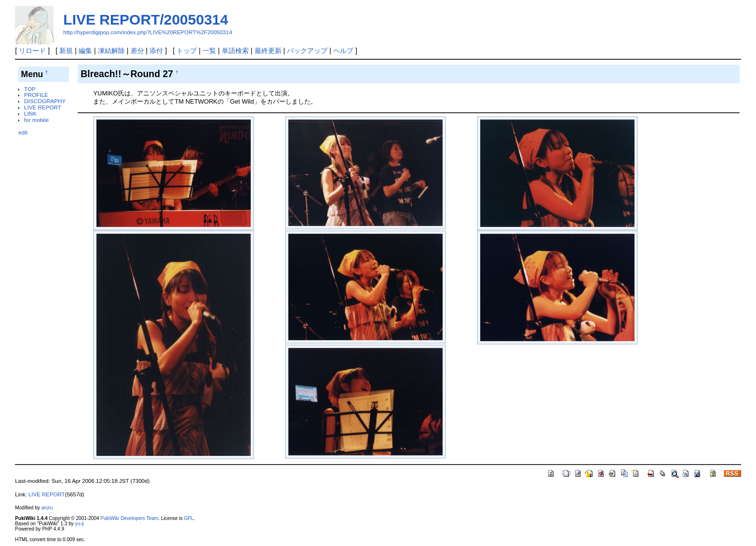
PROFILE (36, 95)
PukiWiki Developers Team (129, 518)
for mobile (36, 120)
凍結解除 (111, 51)
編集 (85, 51)
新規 (66, 51)
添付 (156, 51)
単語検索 (235, 51)
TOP (30, 89)
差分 (137, 51)
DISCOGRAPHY (45, 101)
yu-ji (80, 524)
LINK (30, 113)
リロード (32, 51)
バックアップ (307, 51)
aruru (47, 508)
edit (23, 132)
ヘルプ (343, 51)
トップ (187, 51)
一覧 (209, 51)
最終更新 (268, 51)
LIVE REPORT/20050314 (146, 20)
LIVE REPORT (43, 107)
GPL (189, 518)
